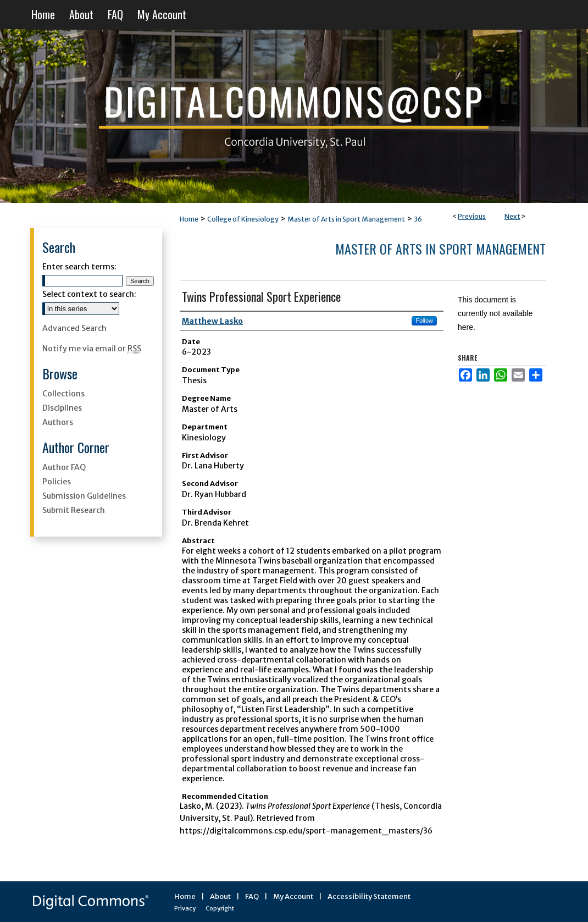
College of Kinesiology (243, 219)
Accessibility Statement (369, 896)
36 (418, 219)
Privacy (185, 908)
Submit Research (74, 510)
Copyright (220, 908)
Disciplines (62, 408)
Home (189, 219)
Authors (58, 422)
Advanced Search (74, 328)
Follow (424, 321)
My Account (293, 896)
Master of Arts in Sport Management (346, 219)
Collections (63, 394)
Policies (57, 482)
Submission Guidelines (84, 496)
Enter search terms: (79, 267)
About (220, 896)
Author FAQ (64, 467)
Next (512, 216)
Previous (472, 216)
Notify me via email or (92, 349)
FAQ (252, 896)
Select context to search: (89, 294)
